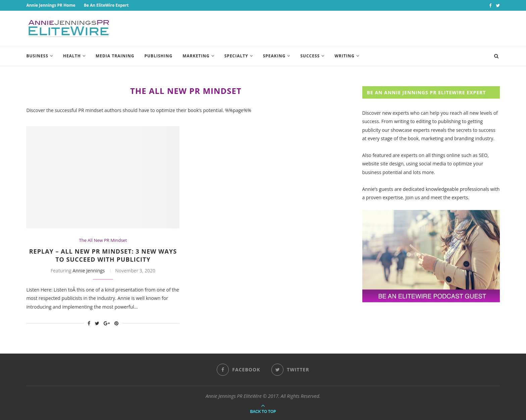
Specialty (236, 56)
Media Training (115, 56)
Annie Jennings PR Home (51, 5)
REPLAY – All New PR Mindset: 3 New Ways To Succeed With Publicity (103, 255)
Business (37, 56)
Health (72, 56)
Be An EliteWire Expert (106, 5)
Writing (345, 56)
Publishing (159, 56)
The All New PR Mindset (103, 241)
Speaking (274, 56)
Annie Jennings (89, 271)
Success (310, 56)
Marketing (196, 56)
